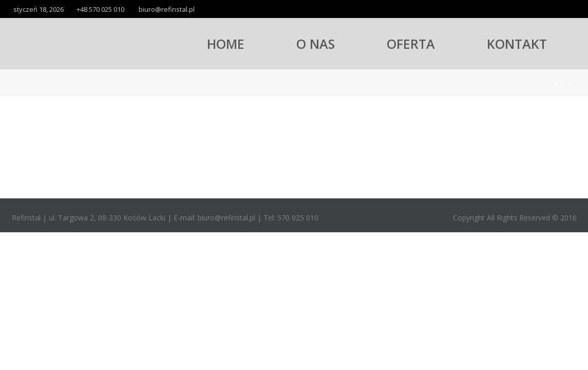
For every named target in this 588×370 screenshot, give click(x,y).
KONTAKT (517, 44)
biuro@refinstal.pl (167, 9)
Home (557, 85)
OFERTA (411, 44)
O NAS (316, 44)
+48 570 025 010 (100, 9)
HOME (226, 44)
